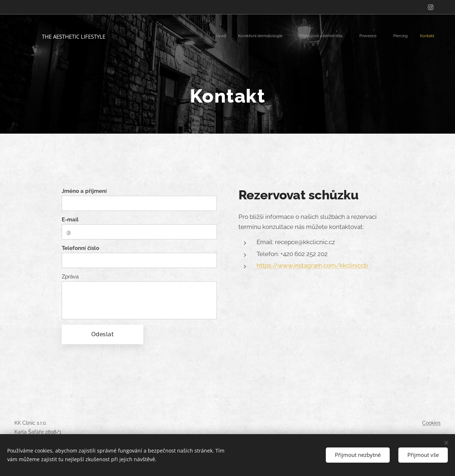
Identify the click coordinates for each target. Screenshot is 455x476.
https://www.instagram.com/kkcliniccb (312, 265)
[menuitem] (359, 36)
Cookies (431, 423)
